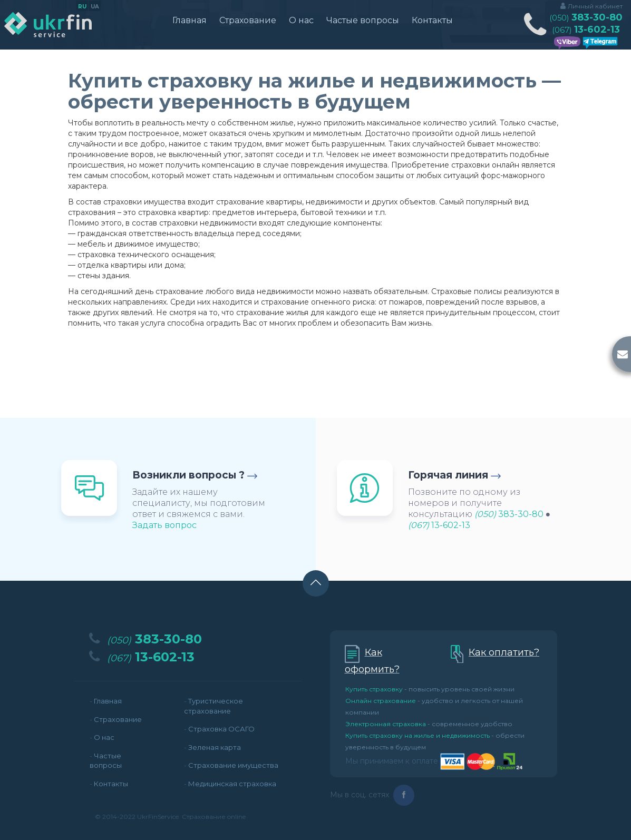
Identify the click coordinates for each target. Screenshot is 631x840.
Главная (190, 20)
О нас (301, 20)
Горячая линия (448, 475)
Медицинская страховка (232, 784)
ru (82, 7)
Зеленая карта (215, 747)
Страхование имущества (233, 765)
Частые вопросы (363, 20)
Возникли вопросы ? (188, 475)
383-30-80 (586, 18)
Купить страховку (374, 689)
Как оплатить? (504, 652)
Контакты (432, 20)
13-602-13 (586, 30)
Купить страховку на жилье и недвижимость (418, 735)
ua (95, 7)
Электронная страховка (386, 724)
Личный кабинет (595, 6)
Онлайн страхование (381, 701)
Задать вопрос (164, 525)
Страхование (248, 20)
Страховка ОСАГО (221, 729)
